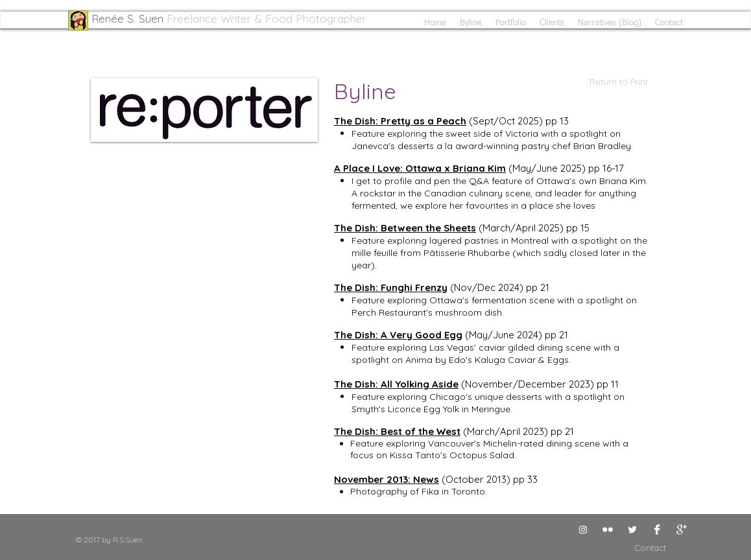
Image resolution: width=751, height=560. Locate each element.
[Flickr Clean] (608, 530)
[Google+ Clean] (682, 530)
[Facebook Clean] (657, 530)
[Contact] (636, 548)
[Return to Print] (606, 82)
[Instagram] (583, 530)
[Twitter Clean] (632, 530)
